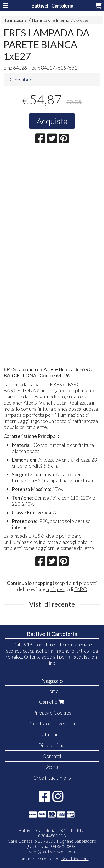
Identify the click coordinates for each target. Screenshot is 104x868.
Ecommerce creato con (52, 858)
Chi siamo (52, 734)
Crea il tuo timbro (52, 778)
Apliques (82, 20)
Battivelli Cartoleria (52, 6)
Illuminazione (15, 20)
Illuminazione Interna (50, 20)
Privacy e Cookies (52, 713)
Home (52, 691)
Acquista (52, 121)
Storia (52, 767)
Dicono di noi (52, 745)
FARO (81, 589)
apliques (55, 589)
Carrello (52, 702)
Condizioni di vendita (52, 723)
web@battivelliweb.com (52, 851)
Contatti (52, 756)
